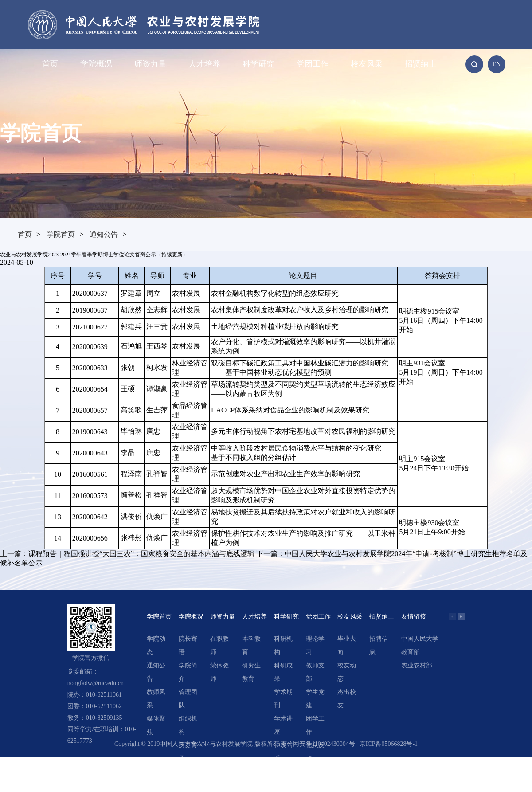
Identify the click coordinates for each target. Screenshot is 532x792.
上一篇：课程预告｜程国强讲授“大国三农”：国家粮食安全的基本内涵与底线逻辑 (127, 554)
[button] (461, 616)
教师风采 (156, 699)
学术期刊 (283, 699)
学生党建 (315, 699)
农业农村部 (417, 665)
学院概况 (96, 64)
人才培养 (204, 64)
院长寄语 (188, 645)
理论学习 (315, 645)
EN (497, 64)
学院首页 (61, 234)
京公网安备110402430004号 (318, 744)
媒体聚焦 (156, 725)
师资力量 (150, 64)
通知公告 (104, 234)
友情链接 (414, 617)
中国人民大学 (420, 639)
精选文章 (283, 778)
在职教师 (219, 645)
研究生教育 (251, 672)
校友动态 (347, 672)
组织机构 (188, 725)
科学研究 (258, 64)
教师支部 (315, 672)
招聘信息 (379, 645)
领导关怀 (188, 778)
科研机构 (283, 645)
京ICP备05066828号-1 (389, 744)
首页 (50, 64)
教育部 (411, 652)
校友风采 (367, 64)
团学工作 (315, 725)
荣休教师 (219, 672)
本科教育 (251, 645)
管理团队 (188, 699)
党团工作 (313, 64)
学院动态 (156, 645)
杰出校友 (347, 699)
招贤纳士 (421, 64)
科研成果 (283, 672)
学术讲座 (283, 725)
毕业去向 (347, 645)
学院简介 (188, 672)
